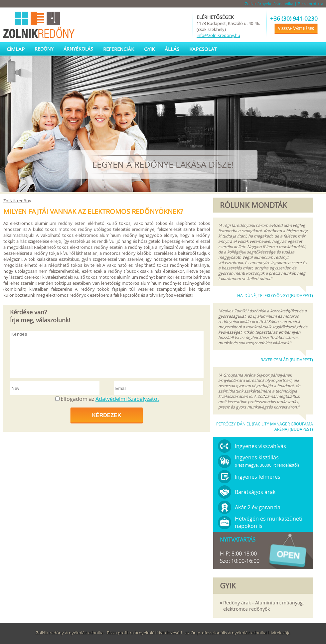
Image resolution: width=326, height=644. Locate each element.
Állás (172, 49)
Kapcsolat (203, 49)
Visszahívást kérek (296, 28)
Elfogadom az (110, 399)
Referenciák (119, 49)
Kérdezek (106, 415)
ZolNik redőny (17, 201)
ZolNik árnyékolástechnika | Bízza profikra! (285, 4)
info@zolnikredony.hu (218, 35)
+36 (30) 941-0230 (294, 18)
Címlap (16, 49)
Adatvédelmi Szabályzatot (127, 399)
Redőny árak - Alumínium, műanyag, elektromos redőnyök (263, 606)
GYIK (149, 49)
